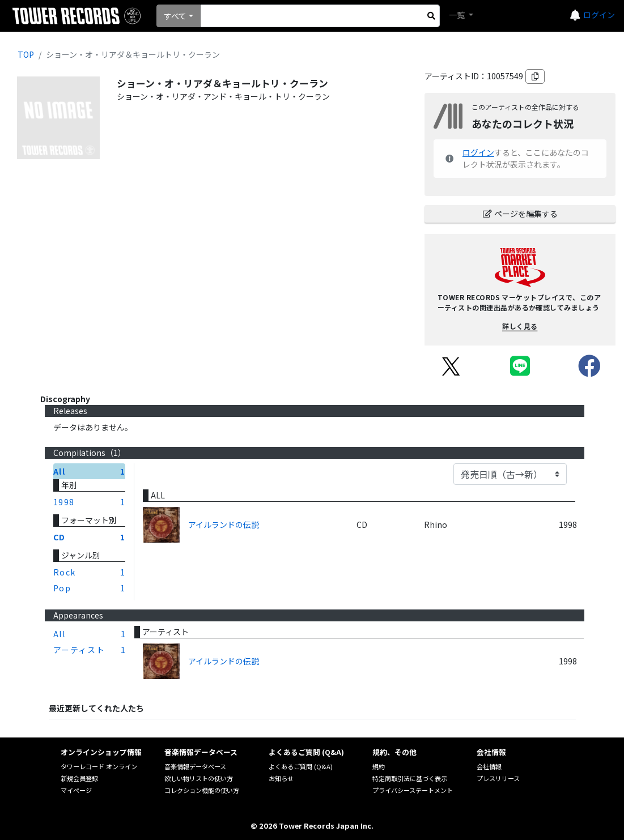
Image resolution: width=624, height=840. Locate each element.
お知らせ (281, 778)
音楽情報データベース (195, 766)
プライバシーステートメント (413, 790)
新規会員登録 (79, 778)
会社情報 (489, 766)
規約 (379, 766)
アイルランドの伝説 (224, 525)
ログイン (599, 15)
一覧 (458, 15)
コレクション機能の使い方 (202, 790)
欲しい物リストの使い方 (199, 778)
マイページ (76, 790)
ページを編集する (520, 214)
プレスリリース (498, 778)
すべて (175, 16)
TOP (26, 54)
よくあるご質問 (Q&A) (301, 766)
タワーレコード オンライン (99, 766)
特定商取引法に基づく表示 (410, 778)
